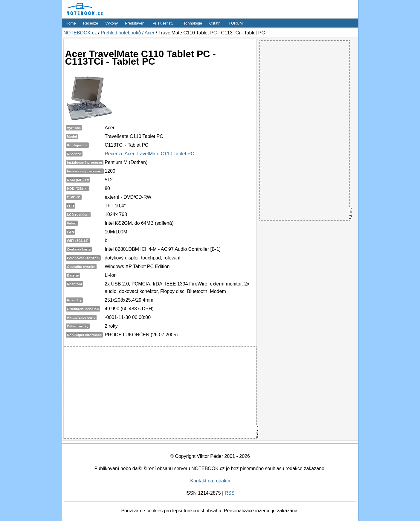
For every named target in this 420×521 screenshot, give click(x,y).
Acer (150, 33)
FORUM (236, 23)
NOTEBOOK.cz (80, 33)
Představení (135, 23)
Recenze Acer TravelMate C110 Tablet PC (149, 154)
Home (71, 23)
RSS (230, 493)
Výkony (112, 23)
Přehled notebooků (121, 33)
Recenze (91, 23)
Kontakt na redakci (210, 481)
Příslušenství (163, 23)
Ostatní (215, 23)
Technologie (192, 23)
